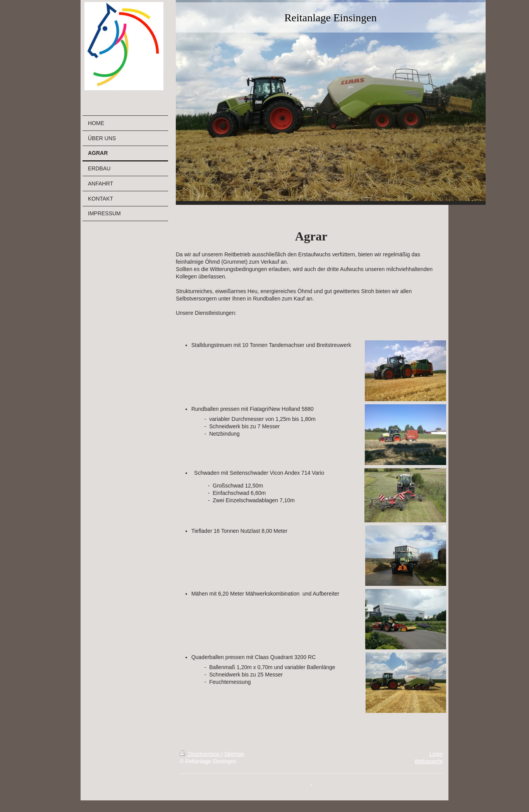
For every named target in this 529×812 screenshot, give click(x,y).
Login (436, 754)
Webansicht (429, 761)
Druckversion (200, 754)
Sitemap (234, 754)
